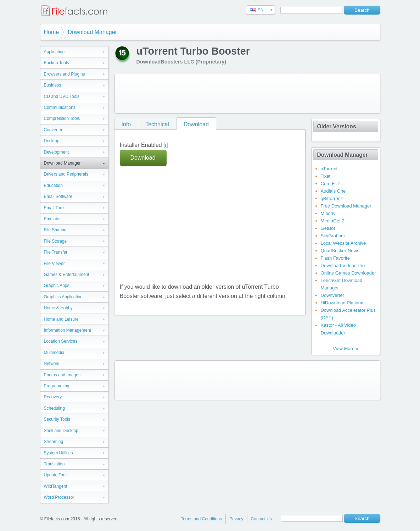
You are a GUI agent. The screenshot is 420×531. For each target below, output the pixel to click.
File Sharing (55, 230)
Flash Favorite (335, 258)
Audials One (333, 191)
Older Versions (337, 126)
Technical (157, 124)
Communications (60, 107)
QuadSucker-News (340, 251)
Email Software (58, 197)
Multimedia (54, 353)
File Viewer (54, 264)
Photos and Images (62, 375)
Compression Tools (62, 118)
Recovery (53, 397)
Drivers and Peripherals (66, 174)
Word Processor (59, 497)
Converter (53, 130)
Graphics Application (63, 297)
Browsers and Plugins (65, 74)
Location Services (61, 341)
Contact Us (261, 519)
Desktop (52, 141)
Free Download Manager (346, 206)
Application (54, 52)
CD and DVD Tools (62, 96)
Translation (54, 464)
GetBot (328, 228)
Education (53, 186)
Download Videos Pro (343, 265)
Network (52, 364)
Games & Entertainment (67, 275)
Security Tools (57, 419)
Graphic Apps (57, 286)
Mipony (328, 213)
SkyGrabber (333, 236)
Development (57, 152)
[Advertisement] (247, 94)
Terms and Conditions (201, 519)
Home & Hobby (58, 308)
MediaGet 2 (333, 221)
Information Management (68, 330)
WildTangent (56, 486)
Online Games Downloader (348, 273)
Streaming (54, 442)
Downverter (332, 295)
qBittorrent (331, 198)
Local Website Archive (343, 243)
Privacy (236, 519)
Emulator (52, 219)
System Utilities (58, 453)
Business (53, 85)
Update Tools (56, 475)
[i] (166, 145)
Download (196, 124)
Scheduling (54, 408)
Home (52, 32)
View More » (346, 349)
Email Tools (55, 208)
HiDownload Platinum (343, 303)
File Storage (55, 241)
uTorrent (329, 169)
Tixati (326, 176)
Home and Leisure (61, 319)
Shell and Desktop (61, 431)
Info (126, 124)
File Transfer (56, 252)
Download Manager (92, 32)
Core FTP (331, 184)
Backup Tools (57, 63)
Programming (57, 386)
